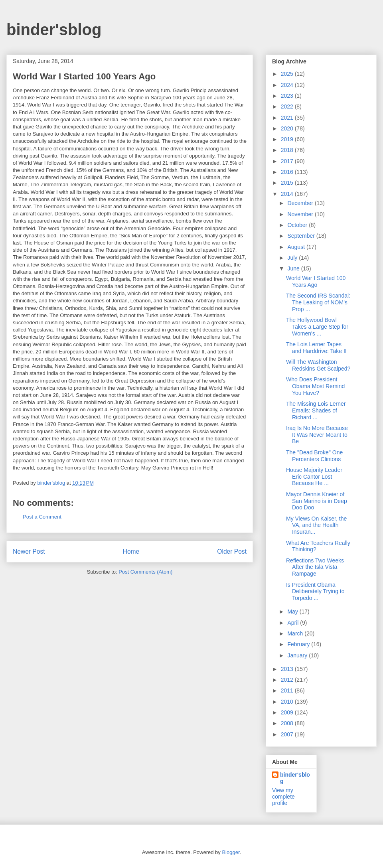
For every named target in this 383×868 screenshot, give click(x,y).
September (302, 236)
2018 (288, 150)
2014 (288, 194)
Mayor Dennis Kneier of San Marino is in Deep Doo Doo (317, 501)
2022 (288, 107)
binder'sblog (54, 30)
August (297, 247)
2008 (288, 723)
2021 (288, 118)
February (299, 644)
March (296, 633)
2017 (288, 161)
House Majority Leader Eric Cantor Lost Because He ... (314, 477)
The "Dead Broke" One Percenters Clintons (314, 456)
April (294, 623)
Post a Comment (42, 517)
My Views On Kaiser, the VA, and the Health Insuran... (316, 525)
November (301, 214)
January (298, 655)
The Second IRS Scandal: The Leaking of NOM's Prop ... (318, 302)
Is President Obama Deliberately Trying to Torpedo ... (315, 592)
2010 (288, 702)
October (298, 225)
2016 (288, 172)
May (293, 612)
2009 (288, 712)
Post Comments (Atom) (145, 572)
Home (131, 551)
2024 (288, 85)
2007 (288, 734)
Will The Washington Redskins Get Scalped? (318, 365)
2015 (288, 183)
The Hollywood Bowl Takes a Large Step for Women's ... (317, 327)
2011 (288, 690)
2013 (288, 669)
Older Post (232, 551)
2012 (288, 680)
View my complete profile (283, 797)
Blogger (231, 852)
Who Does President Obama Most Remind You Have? (315, 386)
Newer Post (29, 551)
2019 (288, 139)
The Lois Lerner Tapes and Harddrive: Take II (316, 348)
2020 (288, 128)
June (294, 268)
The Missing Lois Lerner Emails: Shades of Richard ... (316, 410)
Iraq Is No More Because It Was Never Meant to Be (317, 435)
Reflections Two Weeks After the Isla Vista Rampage (315, 567)
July (293, 258)
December (301, 203)
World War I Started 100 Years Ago (316, 281)
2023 (288, 96)
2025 (288, 74)
